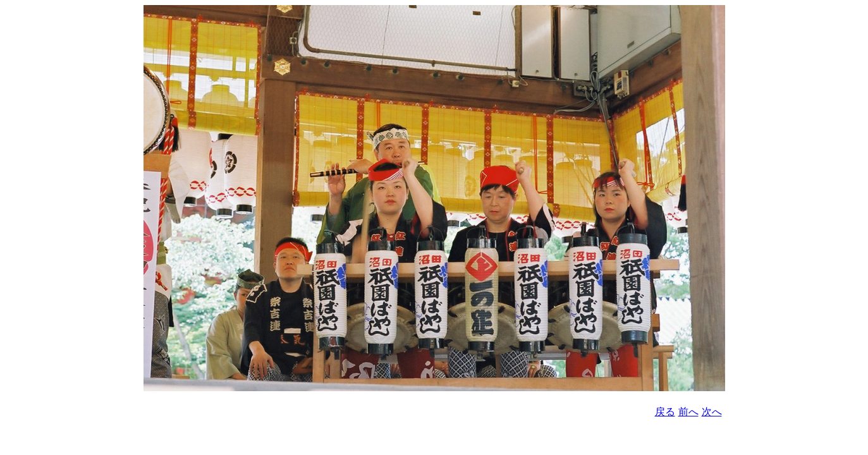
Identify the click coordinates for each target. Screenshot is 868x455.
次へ (712, 412)
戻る (665, 412)
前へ (688, 412)
